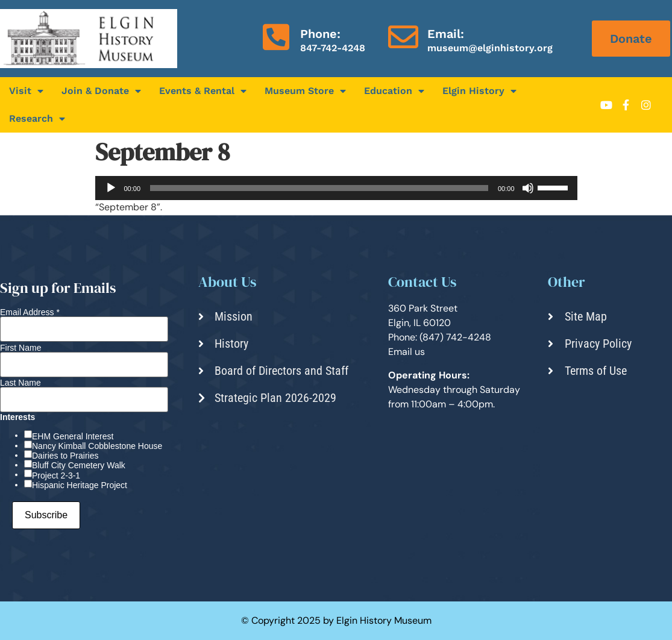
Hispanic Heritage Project (80, 485)
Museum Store (305, 91)
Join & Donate (101, 91)
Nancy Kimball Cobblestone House (97, 446)
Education (394, 91)
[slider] (319, 188)
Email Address (30, 312)
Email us (407, 352)
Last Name (20, 383)
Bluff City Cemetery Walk (79, 465)
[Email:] (403, 37)
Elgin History (479, 91)
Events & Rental (203, 91)
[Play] (111, 188)
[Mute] (528, 188)
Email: (446, 34)
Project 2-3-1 (56, 475)
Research (37, 119)
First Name (20, 348)
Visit (26, 91)
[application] (336, 188)
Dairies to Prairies (65, 456)
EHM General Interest (73, 436)
